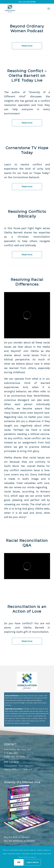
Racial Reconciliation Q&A (27, 543)
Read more (27, 46)
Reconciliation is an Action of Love (27, 609)
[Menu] (49, 9)
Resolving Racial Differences (27, 282)
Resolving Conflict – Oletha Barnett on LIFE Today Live (27, 76)
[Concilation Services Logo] (22, 9)
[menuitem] (49, 9)
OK (19, 862)
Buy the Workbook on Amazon (20, 841)
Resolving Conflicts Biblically (27, 214)
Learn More (32, 862)
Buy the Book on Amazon (17, 837)
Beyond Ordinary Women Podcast (27, 29)
